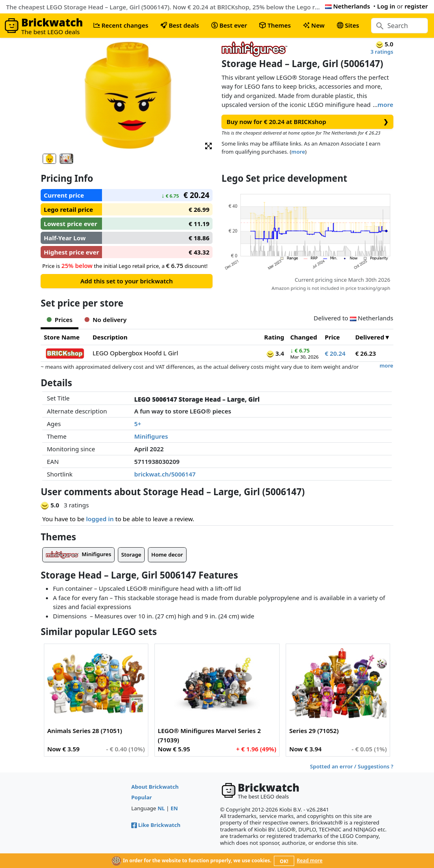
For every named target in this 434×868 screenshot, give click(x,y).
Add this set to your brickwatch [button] (127, 281)
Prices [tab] (60, 320)
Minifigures (151, 436)
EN (174, 808)
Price (332, 337)
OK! (284, 861)
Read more (309, 860)
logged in (100, 519)
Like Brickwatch (156, 825)
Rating (274, 337)
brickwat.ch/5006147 (165, 474)
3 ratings (382, 52)
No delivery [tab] (105, 320)
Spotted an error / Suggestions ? (352, 766)
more (385, 104)
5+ (138, 424)
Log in (386, 6)
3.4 (275, 353)
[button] (208, 145)
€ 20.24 (335, 353)
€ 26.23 (366, 353)
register (416, 6)
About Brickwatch (155, 787)
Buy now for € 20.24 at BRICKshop (308, 122)
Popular (142, 797)
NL (161, 808)
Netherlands (348, 6)
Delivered (370, 337)
